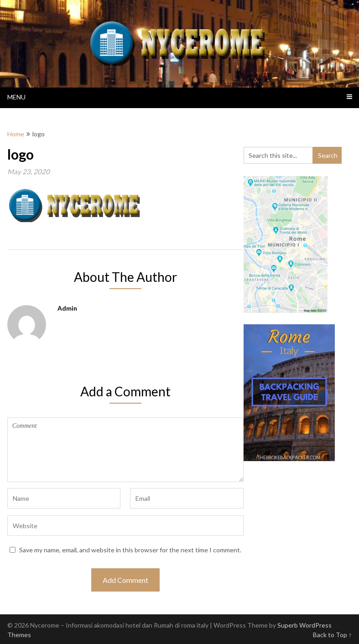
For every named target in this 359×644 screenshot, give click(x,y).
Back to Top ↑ (332, 635)
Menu (16, 97)
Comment (125, 450)
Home (16, 134)
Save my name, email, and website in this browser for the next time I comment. (130, 550)
